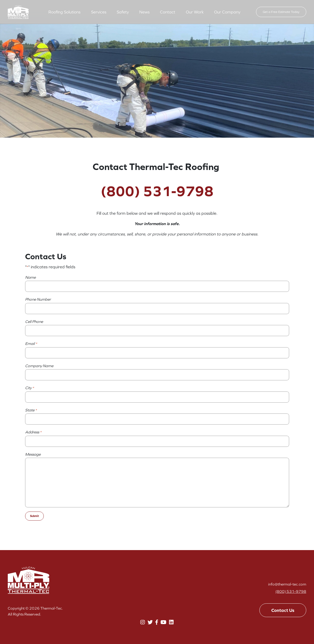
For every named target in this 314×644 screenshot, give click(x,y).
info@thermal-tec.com (287, 584)
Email (31, 344)
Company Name (39, 366)
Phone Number (38, 299)
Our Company (227, 12)
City (30, 388)
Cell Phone (34, 321)
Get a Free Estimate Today (281, 12)
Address (33, 432)
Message (33, 454)
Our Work (195, 12)
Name (30, 277)
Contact (168, 12)
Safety (123, 12)
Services (99, 12)
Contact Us (283, 610)
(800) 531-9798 (291, 591)
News (144, 12)
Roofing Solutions (64, 12)
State (31, 410)
